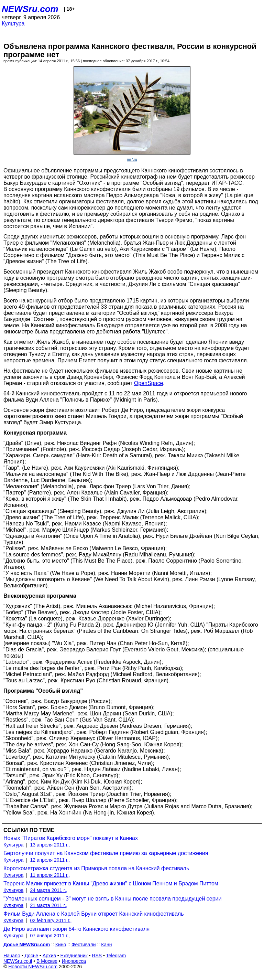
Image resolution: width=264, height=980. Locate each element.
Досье (31, 956)
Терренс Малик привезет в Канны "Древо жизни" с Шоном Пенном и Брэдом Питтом (111, 883)
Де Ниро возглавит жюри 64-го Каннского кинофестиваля (76, 929)
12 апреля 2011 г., (50, 860)
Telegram (116, 956)
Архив (49, 956)
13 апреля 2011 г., (50, 845)
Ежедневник (74, 956)
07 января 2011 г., (50, 936)
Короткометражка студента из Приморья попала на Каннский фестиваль (96, 868)
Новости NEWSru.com (33, 967)
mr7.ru (132, 159)
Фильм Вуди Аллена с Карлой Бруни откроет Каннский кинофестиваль (93, 914)
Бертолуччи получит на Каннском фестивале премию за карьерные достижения (106, 853)
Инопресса (74, 961)
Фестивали (84, 945)
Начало (12, 956)
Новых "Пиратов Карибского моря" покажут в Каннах (71, 838)
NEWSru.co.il (18, 961)
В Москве (47, 961)
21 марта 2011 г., (49, 905)
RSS (97, 956)
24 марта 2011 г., (49, 890)
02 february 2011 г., (51, 920)
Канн (106, 945)
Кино (61, 945)
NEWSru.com (30, 9)
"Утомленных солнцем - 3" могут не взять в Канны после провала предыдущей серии (112, 899)
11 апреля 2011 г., (50, 875)
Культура (13, 24)
